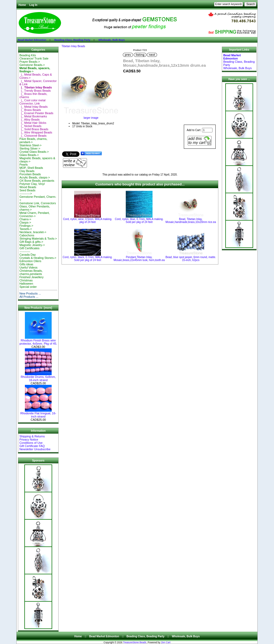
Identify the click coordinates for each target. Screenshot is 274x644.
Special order (28, 287)
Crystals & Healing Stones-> (38, 258)
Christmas (26, 280)
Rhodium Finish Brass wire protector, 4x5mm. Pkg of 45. (38, 341)
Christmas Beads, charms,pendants (31, 272)
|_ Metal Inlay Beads (33, 107)
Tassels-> (26, 229)
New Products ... (30, 293)
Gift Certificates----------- (29, 250)
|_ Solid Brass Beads (34, 129)
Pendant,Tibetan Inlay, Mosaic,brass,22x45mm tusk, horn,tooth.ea (139, 259)
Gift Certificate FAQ (32, 446)
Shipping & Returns (32, 436)
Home (22, 5)
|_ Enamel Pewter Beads (36, 113)
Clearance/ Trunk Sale (34, 58)
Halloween (26, 284)
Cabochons (27, 235)
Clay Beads (27, 171)
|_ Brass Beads (30, 110)
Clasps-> (25, 222)
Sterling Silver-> (30, 148)
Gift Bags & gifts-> (31, 242)
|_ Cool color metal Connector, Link (32, 102)
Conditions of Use (31, 443)
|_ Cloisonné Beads (33, 136)
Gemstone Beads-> (32, 65)
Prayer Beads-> (30, 62)
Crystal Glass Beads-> (34, 152)
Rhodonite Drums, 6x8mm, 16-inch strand (38, 377)
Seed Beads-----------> (27, 192)
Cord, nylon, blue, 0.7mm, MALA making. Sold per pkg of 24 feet (139, 221)
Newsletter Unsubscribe (35, 449)
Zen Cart (166, 642)
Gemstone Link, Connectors (37, 203)
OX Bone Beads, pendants (37, 181)
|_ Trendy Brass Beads (35, 91)
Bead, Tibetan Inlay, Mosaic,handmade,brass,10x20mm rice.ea (191, 221)
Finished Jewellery (31, 277)
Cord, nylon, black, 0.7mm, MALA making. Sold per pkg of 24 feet (87, 259)
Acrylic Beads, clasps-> (35, 177)
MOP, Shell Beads (31, 168)
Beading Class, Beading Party (72, 40)
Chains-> (25, 219)
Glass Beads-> (29, 155)
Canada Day (27, 255)
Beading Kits (28, 55)
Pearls (23, 165)
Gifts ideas (26, 264)
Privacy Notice (29, 440)
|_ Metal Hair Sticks (33, 123)
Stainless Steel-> (30, 145)
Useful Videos (28, 267)
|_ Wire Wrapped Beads (36, 132)
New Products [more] (38, 308)
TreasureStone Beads (135, 642)
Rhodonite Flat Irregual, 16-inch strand (38, 414)
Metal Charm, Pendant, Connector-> (34, 214)
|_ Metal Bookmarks (33, 116)
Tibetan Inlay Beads (73, 46)
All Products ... (29, 297)
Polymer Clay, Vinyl (32, 184)
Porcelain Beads (30, 174)
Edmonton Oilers (30, 261)
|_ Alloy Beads (29, 120)
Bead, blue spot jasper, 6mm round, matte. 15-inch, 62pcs (191, 259)
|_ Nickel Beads (30, 126)
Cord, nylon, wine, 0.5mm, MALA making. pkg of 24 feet (88, 221)
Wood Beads (28, 187)
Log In (33, 5)
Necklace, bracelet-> (33, 232)
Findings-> (26, 226)
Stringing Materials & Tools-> (38, 239)
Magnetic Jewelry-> (32, 245)
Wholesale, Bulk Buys (112, 40)
